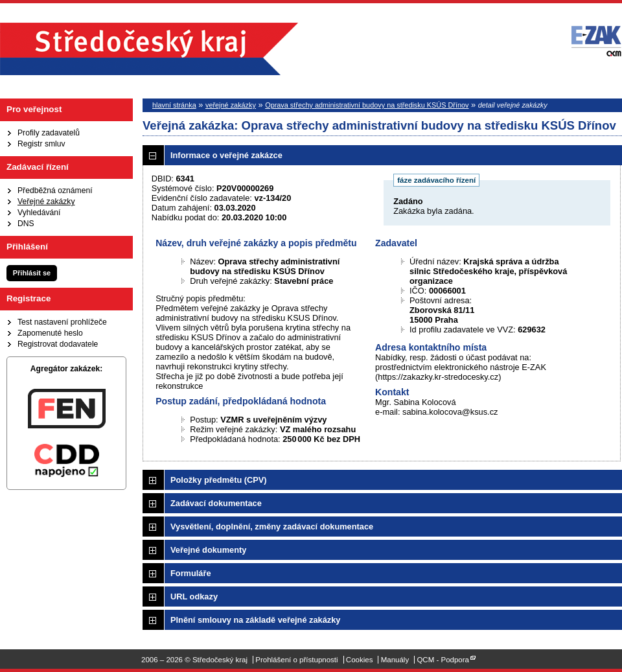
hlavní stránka (174, 105)
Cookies (360, 660)
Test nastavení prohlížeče (62, 322)
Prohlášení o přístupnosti (296, 660)
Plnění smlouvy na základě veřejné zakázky (255, 620)
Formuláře (191, 573)
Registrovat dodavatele (58, 344)
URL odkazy (194, 597)
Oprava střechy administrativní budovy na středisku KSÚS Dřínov (367, 105)
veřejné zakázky (231, 105)
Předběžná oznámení (55, 191)
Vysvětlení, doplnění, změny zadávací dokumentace (272, 527)
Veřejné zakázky (46, 202)
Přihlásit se (32, 273)
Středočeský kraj (149, 49)
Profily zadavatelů (49, 133)
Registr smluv (41, 144)
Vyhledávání (39, 213)
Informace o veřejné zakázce (226, 155)
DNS (26, 224)
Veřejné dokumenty (208, 550)
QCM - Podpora (443, 660)
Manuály (395, 660)
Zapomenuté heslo (50, 333)
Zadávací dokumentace (216, 503)
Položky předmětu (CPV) (219, 480)
